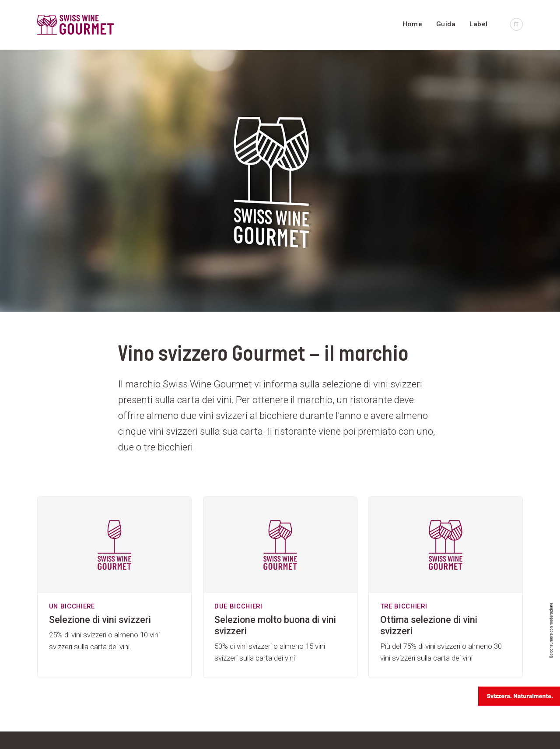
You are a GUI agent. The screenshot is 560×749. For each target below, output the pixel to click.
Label (479, 24)
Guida (446, 24)
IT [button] (516, 24)
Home (412, 24)
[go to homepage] (112, 25)
